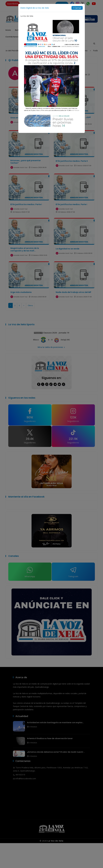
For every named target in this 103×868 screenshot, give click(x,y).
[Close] (77, 8)
